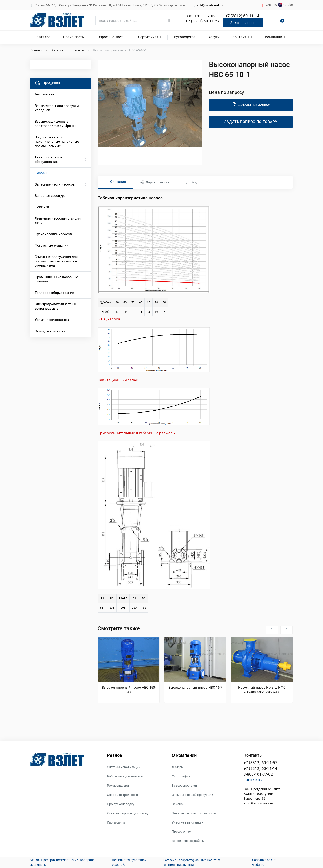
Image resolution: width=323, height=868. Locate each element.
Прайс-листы (74, 37)
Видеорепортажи (184, 786)
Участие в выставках (188, 822)
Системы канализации (124, 767)
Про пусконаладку (121, 804)
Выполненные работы (188, 841)
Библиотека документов (125, 776)
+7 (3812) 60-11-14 (242, 16)
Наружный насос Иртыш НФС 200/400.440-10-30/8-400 (262, 690)
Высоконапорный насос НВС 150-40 (129, 690)
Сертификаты (150, 37)
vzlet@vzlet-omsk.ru (208, 5)
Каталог (43, 37)
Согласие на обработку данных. (184, 860)
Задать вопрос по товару (251, 122)
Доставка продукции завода (128, 813)
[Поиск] (135, 20)
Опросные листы (111, 37)
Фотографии (181, 776)
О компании (272, 37)
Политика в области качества (194, 813)
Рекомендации (118, 786)
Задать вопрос (243, 23)
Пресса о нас (181, 832)
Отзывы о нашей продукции (192, 795)
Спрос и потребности (122, 795)
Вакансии (179, 804)
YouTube (272, 5)
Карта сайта (116, 822)
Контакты (241, 37)
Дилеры (178, 767)
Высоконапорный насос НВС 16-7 (195, 688)
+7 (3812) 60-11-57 (203, 21)
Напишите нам (253, 781)
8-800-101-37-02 (201, 16)
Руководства (185, 37)
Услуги (214, 37)
